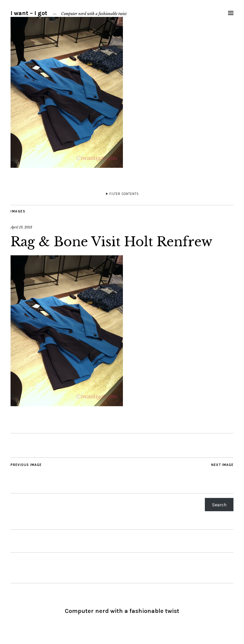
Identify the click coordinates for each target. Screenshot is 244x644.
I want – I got (29, 13)
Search (219, 505)
